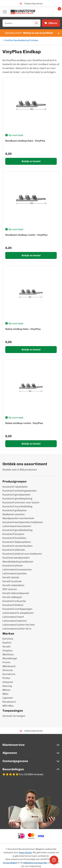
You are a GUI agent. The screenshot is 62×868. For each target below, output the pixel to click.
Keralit (7, 647)
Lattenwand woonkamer (17, 526)
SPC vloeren (10, 589)
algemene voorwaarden (35, 863)
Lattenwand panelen (15, 573)
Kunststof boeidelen (14, 538)
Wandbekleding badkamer (18, 562)
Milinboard (9, 666)
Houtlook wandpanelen (16, 558)
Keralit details (11, 577)
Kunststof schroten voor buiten (21, 503)
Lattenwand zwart (13, 617)
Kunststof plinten (13, 566)
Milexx (6, 690)
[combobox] (21, 23)
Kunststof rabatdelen (15, 487)
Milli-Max (8, 706)
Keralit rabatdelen (13, 585)
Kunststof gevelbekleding (18, 530)
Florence (8, 670)
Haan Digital (25, 852)
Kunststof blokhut (13, 605)
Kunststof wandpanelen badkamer (23, 522)
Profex (6, 678)
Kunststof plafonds (14, 550)
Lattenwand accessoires (17, 570)
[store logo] (23, 12)
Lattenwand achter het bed (19, 625)
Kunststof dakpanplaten (17, 542)
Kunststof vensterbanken (18, 546)
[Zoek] (37, 23)
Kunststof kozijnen (13, 534)
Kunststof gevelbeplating (17, 499)
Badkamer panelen (14, 514)
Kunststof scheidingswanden (20, 491)
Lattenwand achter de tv (17, 629)
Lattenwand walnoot (15, 621)
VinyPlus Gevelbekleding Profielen (21, 40)
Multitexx (8, 654)
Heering (7, 686)
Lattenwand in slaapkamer (18, 613)
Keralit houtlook (12, 581)
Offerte (51, 23)
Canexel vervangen (14, 716)
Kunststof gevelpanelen (17, 495)
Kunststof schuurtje (14, 601)
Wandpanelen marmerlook (18, 518)
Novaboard (9, 702)
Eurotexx (8, 639)
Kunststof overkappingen (17, 609)
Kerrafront (9, 674)
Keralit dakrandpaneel (16, 593)
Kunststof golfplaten (15, 510)
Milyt (5, 694)
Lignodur (8, 698)
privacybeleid (10, 863)
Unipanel (8, 682)
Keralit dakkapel (12, 597)
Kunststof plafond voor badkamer (22, 554)
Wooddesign (10, 658)
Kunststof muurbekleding (17, 506)
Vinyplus (7, 651)
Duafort (7, 643)
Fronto (6, 662)
